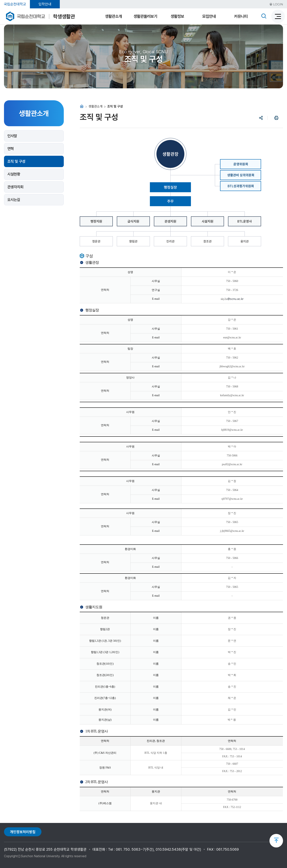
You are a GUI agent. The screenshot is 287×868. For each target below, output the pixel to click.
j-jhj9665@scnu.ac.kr (232, 531)
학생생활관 (64, 16)
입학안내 (45, 4)
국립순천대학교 (15, 4)
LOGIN (276, 4)
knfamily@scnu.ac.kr (232, 395)
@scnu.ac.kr (236, 499)
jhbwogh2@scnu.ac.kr (232, 366)
